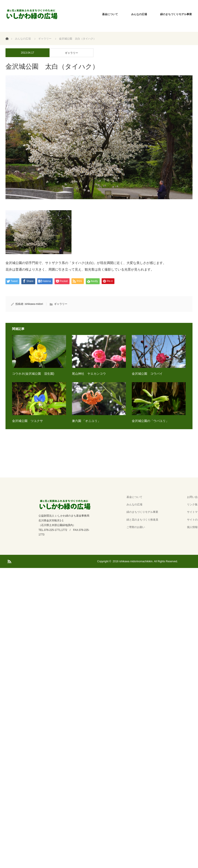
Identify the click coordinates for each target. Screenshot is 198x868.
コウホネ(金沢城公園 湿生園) (33, 374)
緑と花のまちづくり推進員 (142, 520)
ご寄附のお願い (136, 527)
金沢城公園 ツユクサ (27, 421)
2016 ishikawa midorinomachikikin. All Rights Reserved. (145, 561)
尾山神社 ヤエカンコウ (89, 374)
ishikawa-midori (34, 304)
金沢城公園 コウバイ (147, 374)
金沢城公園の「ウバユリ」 (150, 421)
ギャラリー (71, 53)
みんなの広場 (139, 14)
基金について (110, 14)
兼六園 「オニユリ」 (86, 421)
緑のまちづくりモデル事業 (142, 512)
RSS (9, 561)
